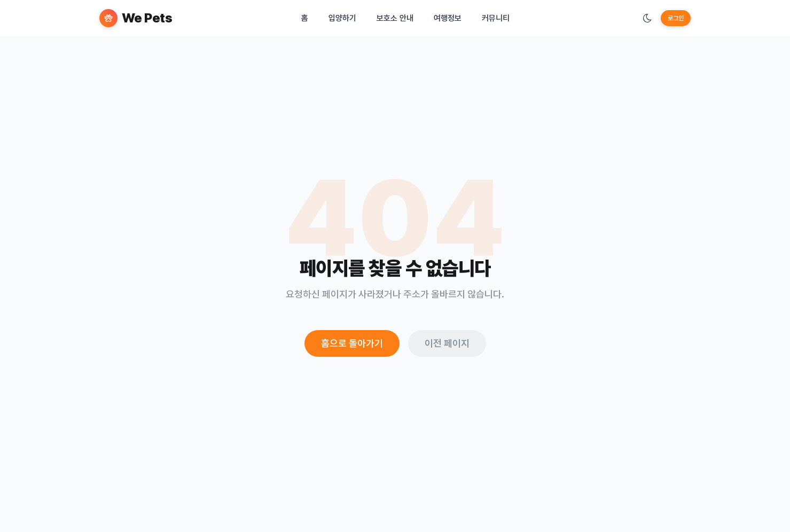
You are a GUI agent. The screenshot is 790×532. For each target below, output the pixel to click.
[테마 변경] (647, 18)
